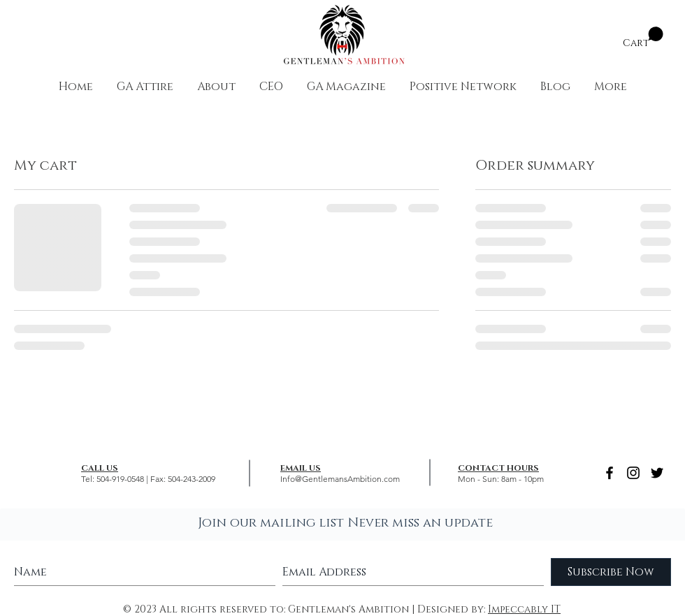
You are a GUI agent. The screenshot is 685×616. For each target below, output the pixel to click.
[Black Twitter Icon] (657, 473)
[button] (643, 37)
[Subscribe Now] (611, 572)
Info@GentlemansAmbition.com (340, 479)
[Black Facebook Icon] (610, 473)
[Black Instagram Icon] (633, 473)
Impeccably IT (524, 609)
